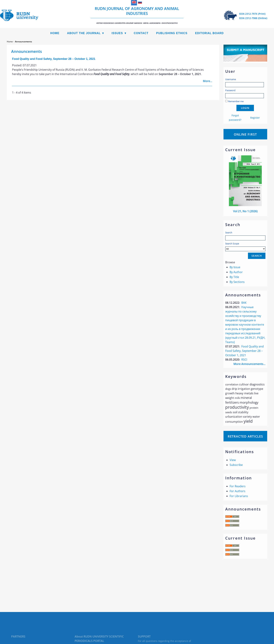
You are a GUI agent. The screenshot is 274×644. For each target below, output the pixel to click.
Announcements (24, 42)
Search (229, 233)
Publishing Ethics (172, 33)
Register (255, 118)
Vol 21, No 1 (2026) (245, 211)
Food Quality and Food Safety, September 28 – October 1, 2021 (244, 351)
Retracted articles (245, 436)
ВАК (244, 303)
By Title (234, 277)
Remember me (236, 101)
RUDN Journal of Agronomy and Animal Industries (137, 15)
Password (230, 90)
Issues (117, 33)
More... (208, 81)
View (233, 460)
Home (55, 33)
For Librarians (239, 496)
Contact (141, 33)
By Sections (237, 282)
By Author (236, 272)
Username (231, 79)
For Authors (237, 491)
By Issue (235, 267)
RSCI (244, 360)
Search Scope (245, 247)
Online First (245, 134)
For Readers (238, 486)
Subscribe (236, 465)
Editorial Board (209, 33)
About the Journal (84, 33)
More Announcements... (249, 364)
